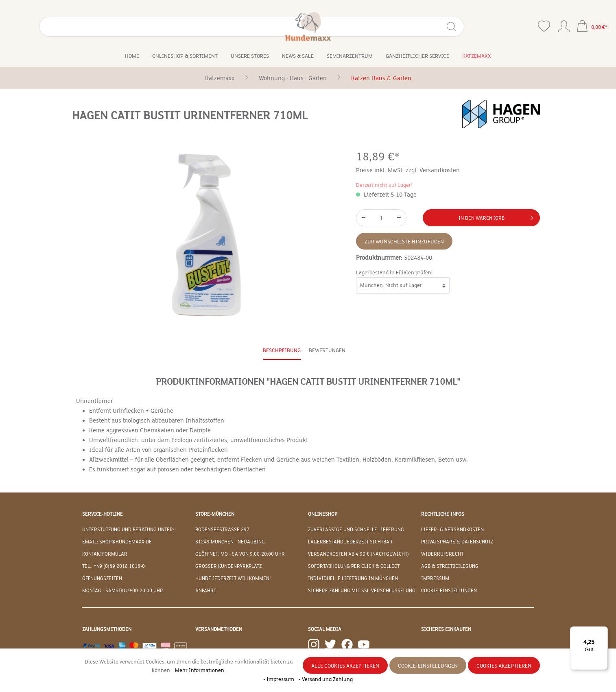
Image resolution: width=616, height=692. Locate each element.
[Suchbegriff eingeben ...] (73, 27)
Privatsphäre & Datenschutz (457, 542)
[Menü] (603, 631)
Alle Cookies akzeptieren (345, 666)
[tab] (282, 351)
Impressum (435, 578)
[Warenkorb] (592, 27)
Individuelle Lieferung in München (353, 578)
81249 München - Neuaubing (230, 542)
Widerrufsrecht (442, 554)
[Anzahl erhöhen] (399, 218)
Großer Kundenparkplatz (228, 566)
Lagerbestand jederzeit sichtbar (350, 542)
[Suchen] (123, 27)
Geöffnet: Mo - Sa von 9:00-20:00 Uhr (240, 554)
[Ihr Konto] (564, 24)
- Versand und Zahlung (326, 679)
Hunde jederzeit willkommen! (233, 578)
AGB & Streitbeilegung (450, 566)
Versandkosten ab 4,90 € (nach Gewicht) (358, 554)
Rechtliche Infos (443, 514)
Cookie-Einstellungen (449, 591)
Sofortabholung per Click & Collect (354, 566)
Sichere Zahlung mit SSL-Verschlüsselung (362, 591)
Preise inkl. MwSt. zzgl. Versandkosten (408, 170)
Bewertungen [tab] (327, 350)
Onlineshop (323, 514)
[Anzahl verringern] (363, 218)
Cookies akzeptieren (504, 666)
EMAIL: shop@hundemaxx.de (117, 542)
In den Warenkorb (497, 216)
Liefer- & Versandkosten (452, 530)
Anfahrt (206, 591)
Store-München (215, 514)
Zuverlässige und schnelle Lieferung (356, 530)
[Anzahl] (381, 218)
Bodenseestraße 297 (222, 530)
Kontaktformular (105, 554)
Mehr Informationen (200, 670)
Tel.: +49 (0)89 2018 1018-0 (114, 566)
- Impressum (279, 679)
